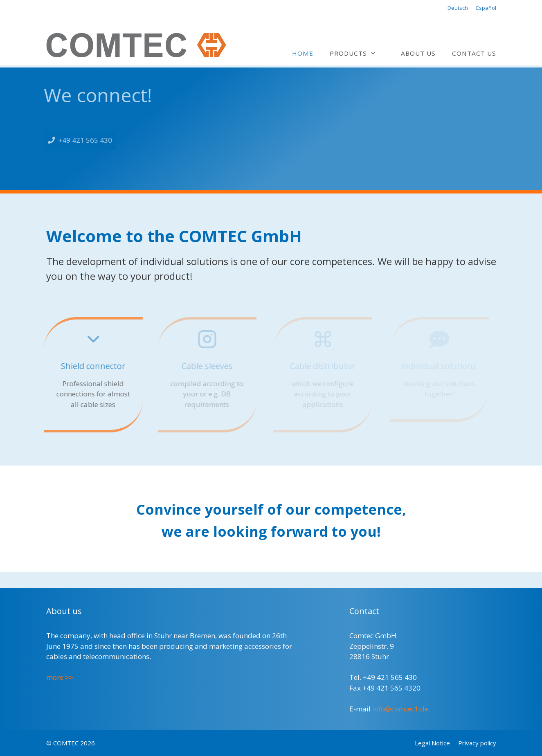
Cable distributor (322, 366)
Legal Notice (432, 743)
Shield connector (92, 366)
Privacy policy (477, 743)
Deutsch (458, 8)
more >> (60, 677)
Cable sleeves (206, 366)
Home (303, 53)
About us (418, 53)
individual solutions (439, 366)
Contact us (474, 53)
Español (486, 8)
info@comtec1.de (400, 709)
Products (357, 53)
